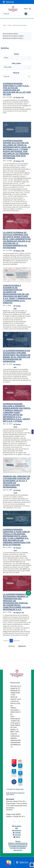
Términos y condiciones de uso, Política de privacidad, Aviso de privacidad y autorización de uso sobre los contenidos (18, 846)
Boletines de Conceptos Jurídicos (13, 38)
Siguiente (17, 641)
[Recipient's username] (15, 76)
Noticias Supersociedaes (10, 34)
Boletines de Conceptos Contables (13, 36)
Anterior (6, 641)
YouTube (18, 835)
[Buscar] (13, 14)
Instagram (18, 830)
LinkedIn (18, 833)
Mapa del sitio (18, 850)
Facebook (18, 826)
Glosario (18, 841)
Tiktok (18, 837)
